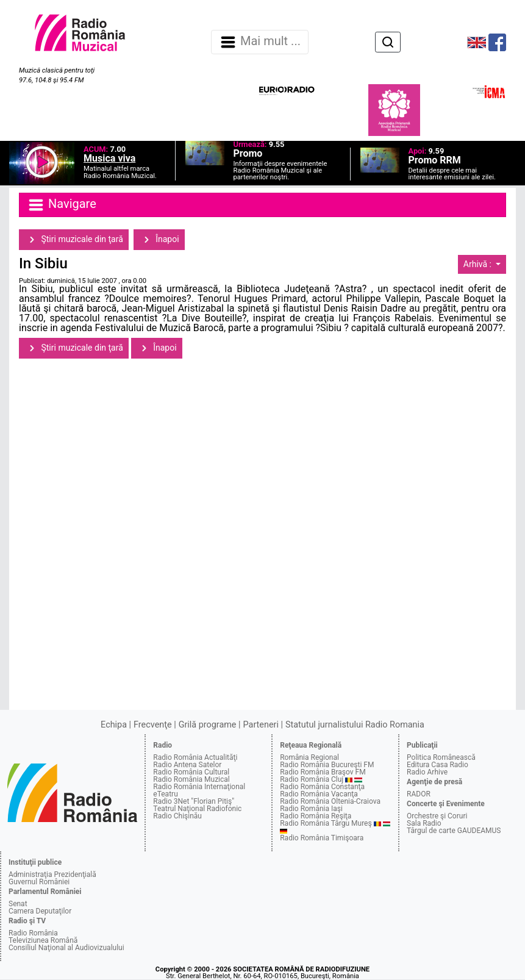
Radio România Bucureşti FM (327, 765)
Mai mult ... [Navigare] (260, 42)
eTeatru (165, 794)
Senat (18, 904)
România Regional (309, 757)
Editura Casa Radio (437, 765)
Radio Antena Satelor (187, 765)
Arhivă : (479, 264)
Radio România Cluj (312, 779)
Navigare (62, 205)
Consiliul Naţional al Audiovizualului (66, 948)
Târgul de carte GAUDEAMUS (454, 831)
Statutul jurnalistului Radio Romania (355, 725)
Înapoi (159, 240)
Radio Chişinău (177, 816)
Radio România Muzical (191, 779)
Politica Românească (441, 757)
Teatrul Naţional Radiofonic (197, 809)
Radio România (33, 933)
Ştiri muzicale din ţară (74, 240)
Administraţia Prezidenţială (52, 874)
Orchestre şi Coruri (437, 816)
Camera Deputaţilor (40, 911)
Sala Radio (424, 823)
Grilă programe (208, 725)
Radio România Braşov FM (323, 772)
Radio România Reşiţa (316, 816)
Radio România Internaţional (199, 787)
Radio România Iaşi (311, 809)
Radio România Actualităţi (195, 757)
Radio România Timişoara (322, 838)
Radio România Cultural (191, 772)
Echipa (114, 725)
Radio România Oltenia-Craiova (330, 801)
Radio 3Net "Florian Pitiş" (194, 801)
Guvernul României (39, 882)
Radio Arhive (427, 772)
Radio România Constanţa (322, 787)
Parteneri (261, 725)
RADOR (419, 794)
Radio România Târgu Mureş (326, 823)
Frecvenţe (152, 725)
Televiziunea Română (43, 940)
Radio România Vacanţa (319, 794)
